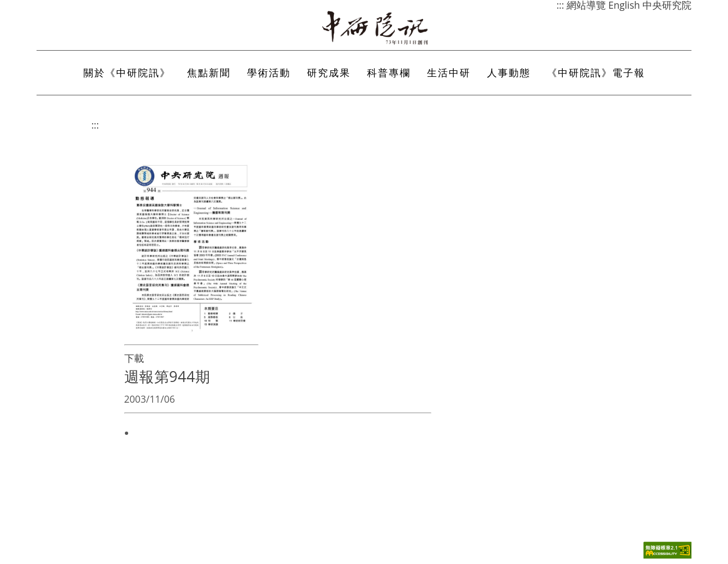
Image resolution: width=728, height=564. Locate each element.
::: (95, 125)
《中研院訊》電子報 (596, 72)
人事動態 (509, 72)
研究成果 (329, 72)
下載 (134, 358)
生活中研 (449, 72)
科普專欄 (389, 72)
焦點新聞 (209, 72)
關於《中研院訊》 (127, 72)
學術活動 (269, 72)
